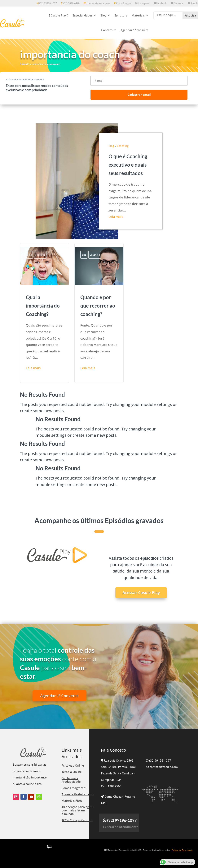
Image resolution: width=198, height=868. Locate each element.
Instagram (142, 3)
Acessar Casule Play (141, 593)
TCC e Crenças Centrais (77, 820)
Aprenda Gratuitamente (78, 794)
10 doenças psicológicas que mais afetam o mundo (78, 810)
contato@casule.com (97, 3)
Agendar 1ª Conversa (59, 696)
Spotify (193, 3)
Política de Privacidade (182, 850)
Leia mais (116, 217)
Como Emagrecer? (74, 788)
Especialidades (82, 15)
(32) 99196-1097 (47, 3)
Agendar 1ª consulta (134, 30)
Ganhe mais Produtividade (71, 780)
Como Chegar (122, 3)
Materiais (138, 15)
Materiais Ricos (72, 801)
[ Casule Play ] (59, 15)
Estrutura (121, 15)
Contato (107, 30)
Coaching (123, 146)
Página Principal (28, 64)
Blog (103, 15)
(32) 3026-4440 (70, 3)
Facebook (160, 3)
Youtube (177, 3)
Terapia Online (72, 772)
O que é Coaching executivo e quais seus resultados (128, 165)
